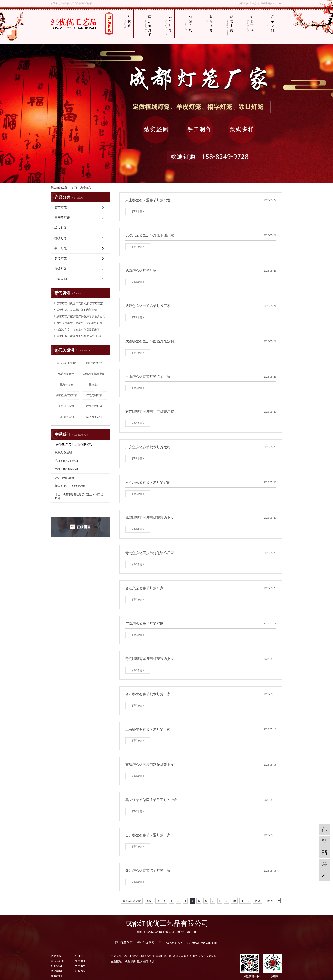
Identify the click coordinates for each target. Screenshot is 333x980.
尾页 (257, 901)
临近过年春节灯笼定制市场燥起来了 (78, 330)
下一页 (245, 901)
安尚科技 (211, 956)
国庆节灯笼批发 (66, 363)
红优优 (129, 21)
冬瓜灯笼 (61, 259)
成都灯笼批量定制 (94, 374)
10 (234, 901)
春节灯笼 (170, 24)
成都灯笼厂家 (164, 956)
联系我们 (272, 24)
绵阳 (146, 962)
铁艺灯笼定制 (66, 374)
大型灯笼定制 (66, 406)
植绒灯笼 (61, 238)
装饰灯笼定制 (66, 417)
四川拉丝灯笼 (94, 363)
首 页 (74, 188)
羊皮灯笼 (61, 228)
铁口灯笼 (61, 248)
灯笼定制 (191, 24)
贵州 (152, 962)
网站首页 (109, 24)
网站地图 (265, 3)
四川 (134, 962)
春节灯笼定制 (132, 956)
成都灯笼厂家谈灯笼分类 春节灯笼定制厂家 (82, 336)
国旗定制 (61, 279)
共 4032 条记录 (132, 901)
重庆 (140, 962)
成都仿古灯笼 (94, 406)
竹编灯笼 (61, 269)
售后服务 (211, 24)
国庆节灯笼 (150, 26)
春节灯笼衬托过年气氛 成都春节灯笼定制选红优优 (82, 304)
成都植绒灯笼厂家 (66, 395)
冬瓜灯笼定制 (94, 417)
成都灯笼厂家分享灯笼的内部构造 (77, 310)
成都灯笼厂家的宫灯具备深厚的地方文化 (81, 316)
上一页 (161, 901)
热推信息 (243, 3)
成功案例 (232, 24)
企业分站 (254, 3)
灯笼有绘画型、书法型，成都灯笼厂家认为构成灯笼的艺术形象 (82, 323)
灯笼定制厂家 (94, 395)
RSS (273, 3)
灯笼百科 (252, 24)
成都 (128, 962)
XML (280, 3)
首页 (149, 901)
